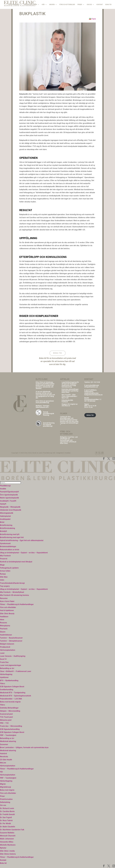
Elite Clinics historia (8, 854)
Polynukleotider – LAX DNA (11, 699)
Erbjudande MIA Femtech (67, 401)
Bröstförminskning (7, 528)
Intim (2, 580)
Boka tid (108, 5)
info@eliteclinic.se (91, 387)
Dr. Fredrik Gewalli (7, 814)
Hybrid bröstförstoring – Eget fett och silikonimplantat (22, 540)
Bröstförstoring (6, 525)
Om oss (89, 5)
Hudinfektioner (6, 635)
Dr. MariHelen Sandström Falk (12, 830)
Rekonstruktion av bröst (10, 550)
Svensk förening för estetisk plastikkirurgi (49, 424)
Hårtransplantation (8, 650)
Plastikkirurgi (14, 5)
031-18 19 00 (95, 382)
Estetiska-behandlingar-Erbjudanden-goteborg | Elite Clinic (70, 391)
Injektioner (4, 677)
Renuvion (4, 598)
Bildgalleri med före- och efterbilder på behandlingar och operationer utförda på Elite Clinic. (69, 440)
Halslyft (3, 504)
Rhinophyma (5, 626)
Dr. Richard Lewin (7, 808)
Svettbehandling (7, 690)
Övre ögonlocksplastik (9, 495)
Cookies (68, 453)
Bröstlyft (3, 531)
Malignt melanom (7, 644)
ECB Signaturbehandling (10, 729)
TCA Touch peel (6, 717)
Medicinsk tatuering (8, 741)
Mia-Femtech (5, 556)
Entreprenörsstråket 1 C (93, 399)
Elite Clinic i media (7, 851)
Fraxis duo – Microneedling (11, 726)
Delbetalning (5, 802)
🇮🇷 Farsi (92, 19)
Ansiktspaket (5, 519)
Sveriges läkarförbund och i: (42, 406)
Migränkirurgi (5, 787)
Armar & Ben (5, 571)
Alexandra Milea (7, 842)
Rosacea (3, 623)
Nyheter (3, 848)
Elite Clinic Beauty (7, 614)
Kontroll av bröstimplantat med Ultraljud (16, 562)
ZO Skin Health (6, 760)
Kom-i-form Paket (7, 601)
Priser (80, 5)
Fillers (2, 684)
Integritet (60, 453)
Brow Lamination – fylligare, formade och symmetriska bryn (24, 747)
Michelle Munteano (8, 845)
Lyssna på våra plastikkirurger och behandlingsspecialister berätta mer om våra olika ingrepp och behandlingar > (69, 421)
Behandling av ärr (7, 668)
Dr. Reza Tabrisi (6, 820)
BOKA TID (90, 415)
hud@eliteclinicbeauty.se (93, 395)
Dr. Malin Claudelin (8, 827)
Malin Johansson (7, 839)
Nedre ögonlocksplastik (9, 498)
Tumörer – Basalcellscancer (11, 638)
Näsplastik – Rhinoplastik (10, 507)
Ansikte (3, 489)
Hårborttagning (6, 674)
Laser (2, 653)
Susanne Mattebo (7, 833)
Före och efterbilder (67, 5)
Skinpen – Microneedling (10, 711)
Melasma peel (6, 720)
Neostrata (4, 757)
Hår (43, 5)
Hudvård (3, 754)
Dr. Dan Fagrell (6, 817)
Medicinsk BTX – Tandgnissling (13, 693)
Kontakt (100, 5)
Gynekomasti (5, 543)
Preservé (4, 559)
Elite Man (4, 577)
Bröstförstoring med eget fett (12, 537)
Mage (2, 565)
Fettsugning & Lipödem (9, 568)
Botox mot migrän (7, 790)
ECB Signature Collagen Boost (12, 687)
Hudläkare (4, 617)
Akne (2, 620)
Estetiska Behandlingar (9, 708)
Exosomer (4, 744)
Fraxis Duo (4, 662)
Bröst (2, 522)
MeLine (3, 763)
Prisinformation (6, 799)
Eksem (3, 632)
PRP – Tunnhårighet (8, 735)
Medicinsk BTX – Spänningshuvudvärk (15, 696)
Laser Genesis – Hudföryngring (13, 656)
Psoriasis (4, 629)
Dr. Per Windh (5, 823)
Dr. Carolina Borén (7, 811)
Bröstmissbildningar (8, 546)
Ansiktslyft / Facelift (8, 501)
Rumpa (3, 574)
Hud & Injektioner (30, 5)
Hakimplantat (5, 516)
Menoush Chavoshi (8, 836)
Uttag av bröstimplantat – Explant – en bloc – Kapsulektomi (24, 553)
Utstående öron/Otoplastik (11, 510)
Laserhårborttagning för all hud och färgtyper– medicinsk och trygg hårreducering (70, 385)
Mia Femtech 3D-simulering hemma (14, 595)
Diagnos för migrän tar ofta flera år (70, 405)
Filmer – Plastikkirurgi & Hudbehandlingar (17, 604)
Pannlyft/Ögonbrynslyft (9, 492)
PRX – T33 (4, 723)
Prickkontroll (5, 647)
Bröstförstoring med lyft (10, 534)
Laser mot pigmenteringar (11, 665)
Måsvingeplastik (7, 513)
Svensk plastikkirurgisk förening (49, 414)
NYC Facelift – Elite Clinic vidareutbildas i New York (69, 396)
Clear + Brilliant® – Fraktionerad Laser (16, 671)
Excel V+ (3, 659)
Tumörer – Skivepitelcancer (11, 641)
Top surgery (5, 586)
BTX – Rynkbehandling (9, 681)
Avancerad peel (6, 714)
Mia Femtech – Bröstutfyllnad (12, 592)
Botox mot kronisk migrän (10, 702)
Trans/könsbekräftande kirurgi (12, 583)
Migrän (52, 5)
